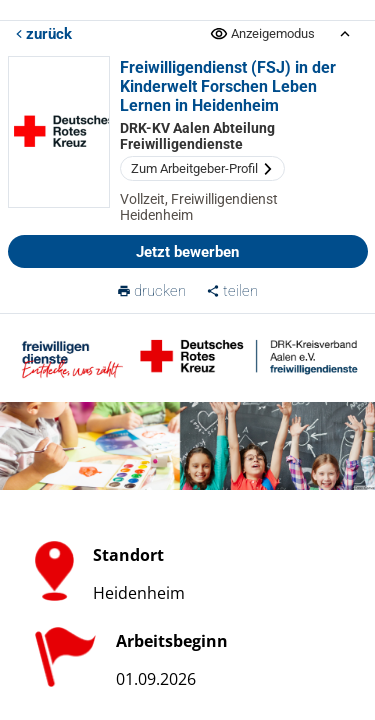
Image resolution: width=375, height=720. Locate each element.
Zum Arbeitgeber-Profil (202, 168)
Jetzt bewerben (187, 252)
